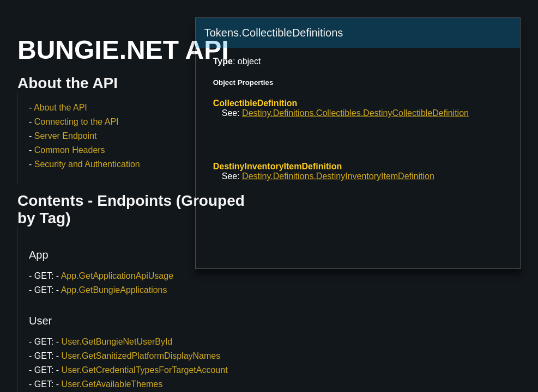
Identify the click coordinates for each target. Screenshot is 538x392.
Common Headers (70, 150)
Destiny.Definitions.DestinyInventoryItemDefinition (338, 176)
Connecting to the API (77, 122)
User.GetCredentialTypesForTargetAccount (145, 370)
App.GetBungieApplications (114, 290)
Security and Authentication (87, 164)
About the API (61, 108)
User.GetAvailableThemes (112, 384)
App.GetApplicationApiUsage (117, 276)
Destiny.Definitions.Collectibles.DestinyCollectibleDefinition (355, 113)
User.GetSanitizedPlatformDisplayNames (141, 356)
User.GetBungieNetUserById (117, 342)
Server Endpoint (66, 136)
